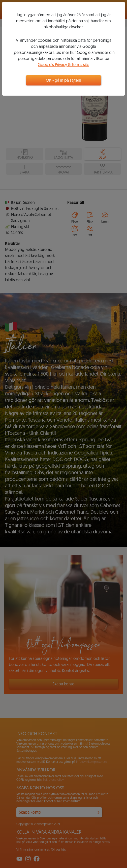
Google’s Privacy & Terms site (63, 65)
